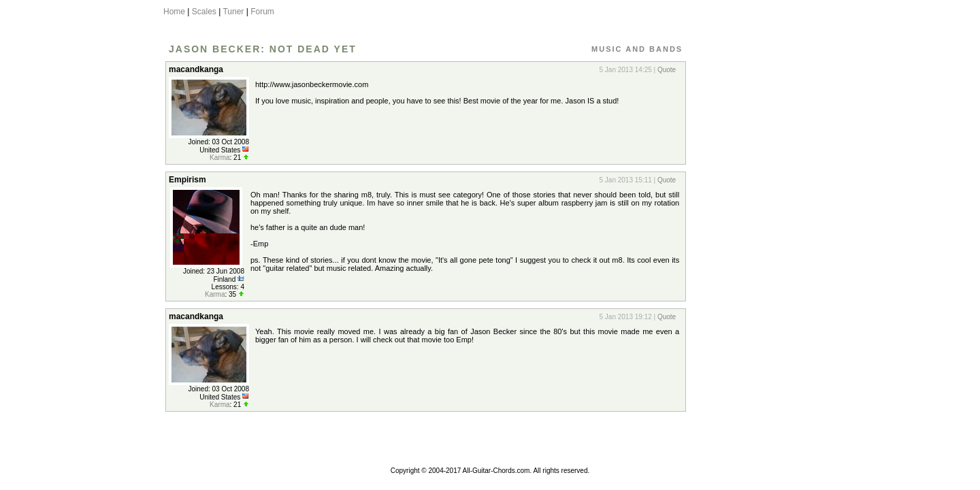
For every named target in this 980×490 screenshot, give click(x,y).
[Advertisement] (751, 261)
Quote (667, 70)
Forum (262, 12)
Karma (219, 158)
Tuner (233, 12)
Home (174, 12)
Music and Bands (637, 49)
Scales (204, 12)
